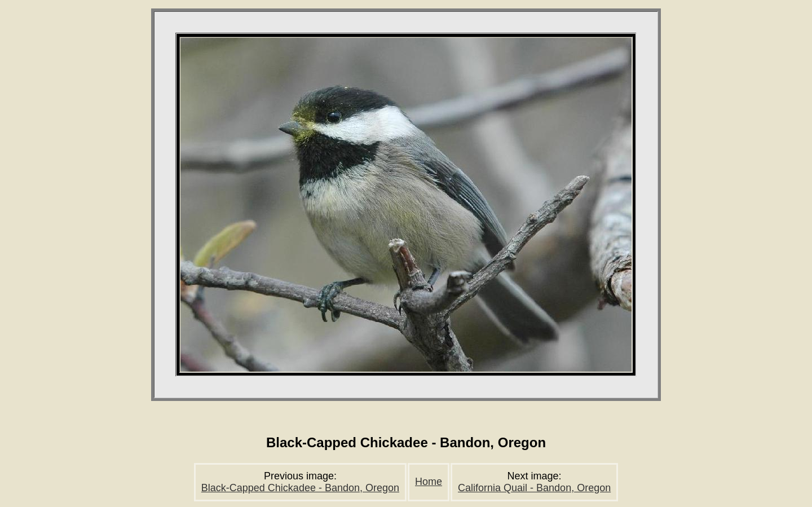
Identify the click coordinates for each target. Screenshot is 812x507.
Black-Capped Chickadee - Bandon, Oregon (300, 488)
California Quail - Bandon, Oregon (534, 488)
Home (429, 482)
